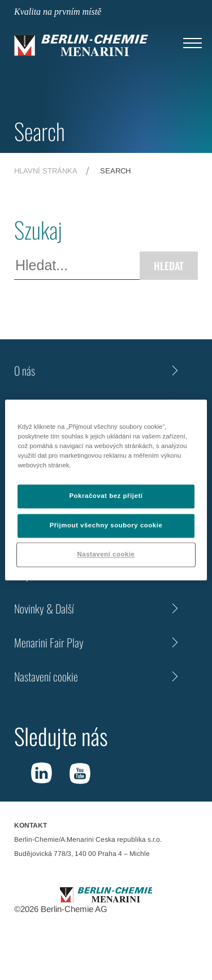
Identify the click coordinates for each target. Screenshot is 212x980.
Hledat (169, 266)
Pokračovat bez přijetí (106, 496)
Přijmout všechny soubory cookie (106, 526)
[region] (106, 490)
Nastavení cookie (46, 676)
